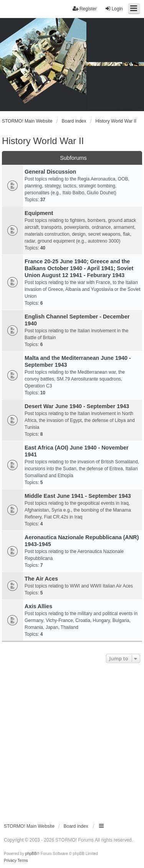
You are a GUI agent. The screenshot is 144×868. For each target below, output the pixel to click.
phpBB (31, 854)
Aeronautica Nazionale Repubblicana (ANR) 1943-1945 (82, 541)
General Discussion (50, 172)
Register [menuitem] (85, 9)
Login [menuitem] (114, 9)
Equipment (39, 213)
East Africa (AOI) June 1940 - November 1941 (77, 451)
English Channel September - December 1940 (77, 320)
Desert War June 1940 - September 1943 (77, 406)
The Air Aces (41, 579)
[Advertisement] (72, 741)
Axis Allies (38, 606)
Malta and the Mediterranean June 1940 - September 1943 (78, 361)
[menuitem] (10, 861)
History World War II (43, 141)
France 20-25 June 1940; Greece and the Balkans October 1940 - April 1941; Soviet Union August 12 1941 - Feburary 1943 (79, 268)
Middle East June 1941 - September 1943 (78, 496)
